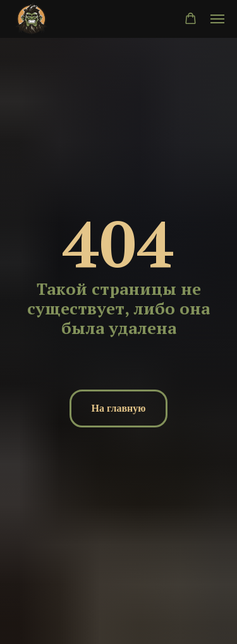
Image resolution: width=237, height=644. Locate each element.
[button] (191, 19)
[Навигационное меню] (217, 19)
